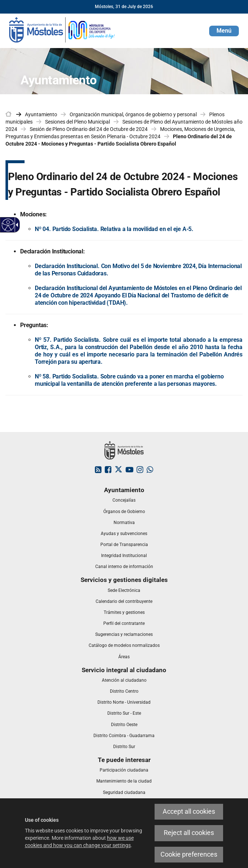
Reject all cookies (189, 833)
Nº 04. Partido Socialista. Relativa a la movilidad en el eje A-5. (114, 229)
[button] (224, 31)
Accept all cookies (189, 812)
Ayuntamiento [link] (41, 114)
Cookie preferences (189, 854)
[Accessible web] (8, 225)
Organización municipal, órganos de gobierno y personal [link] (133, 114)
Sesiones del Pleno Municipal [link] (77, 122)
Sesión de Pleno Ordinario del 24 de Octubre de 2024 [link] (89, 129)
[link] (62, 29)
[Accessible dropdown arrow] (16, 225)
